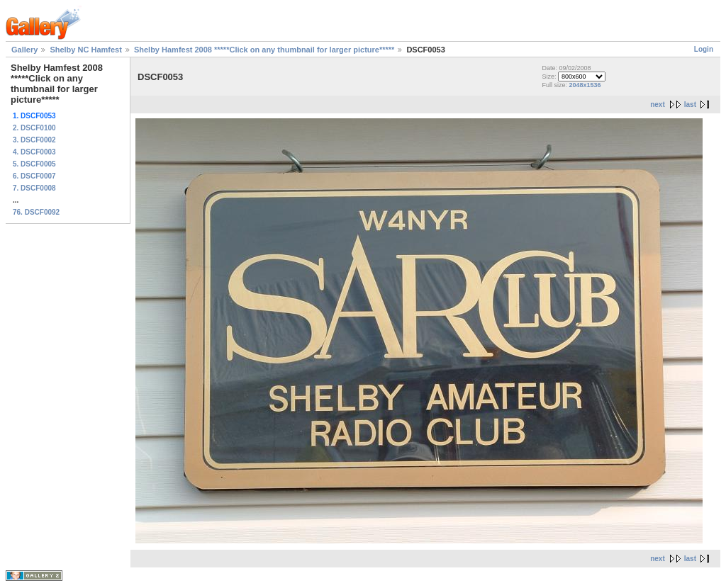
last (690, 104)
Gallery (24, 50)
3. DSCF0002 (34, 140)
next (658, 104)
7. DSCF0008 (34, 188)
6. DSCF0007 (34, 176)
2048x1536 (585, 85)
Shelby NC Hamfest (85, 50)
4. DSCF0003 (34, 152)
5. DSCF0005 (34, 164)
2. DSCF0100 (34, 128)
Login (704, 49)
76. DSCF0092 (36, 212)
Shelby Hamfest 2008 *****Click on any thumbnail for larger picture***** (264, 50)
